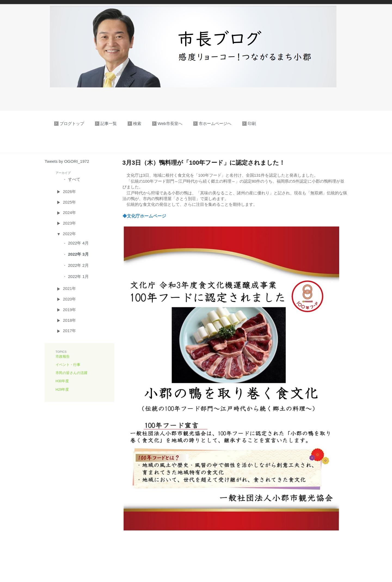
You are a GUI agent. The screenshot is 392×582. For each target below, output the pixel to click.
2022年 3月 (78, 254)
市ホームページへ (215, 123)
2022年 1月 (78, 276)
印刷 (252, 123)
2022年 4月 (78, 243)
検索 (137, 123)
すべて (74, 179)
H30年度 (62, 381)
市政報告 (63, 356)
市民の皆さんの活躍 (71, 373)
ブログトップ (72, 123)
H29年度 (62, 389)
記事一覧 (109, 123)
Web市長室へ (170, 123)
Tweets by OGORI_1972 (67, 161)
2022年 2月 (78, 265)
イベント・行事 (68, 365)
